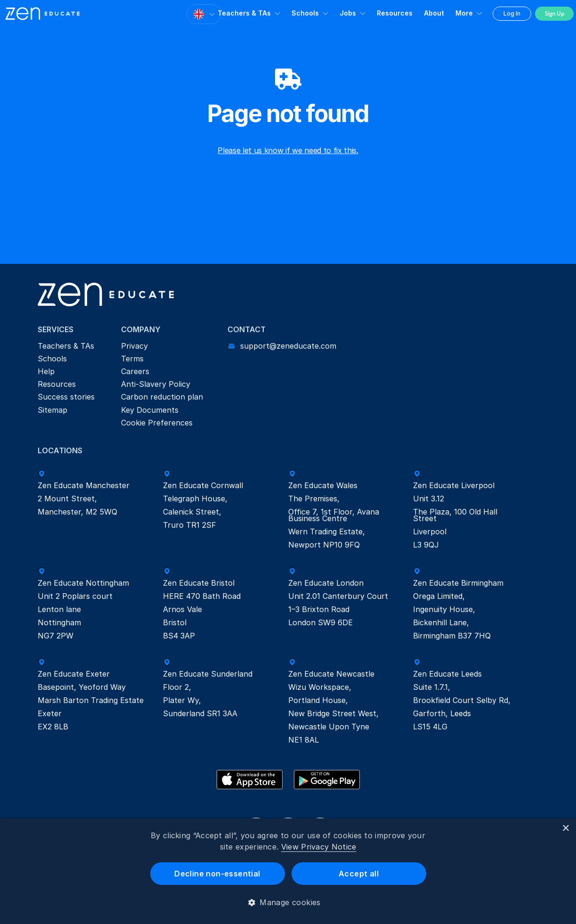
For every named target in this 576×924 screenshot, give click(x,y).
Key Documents (150, 410)
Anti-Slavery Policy (156, 384)
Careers (135, 371)
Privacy (134, 346)
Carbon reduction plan (162, 397)
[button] (288, 902)
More (464, 13)
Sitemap (53, 410)
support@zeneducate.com (288, 346)
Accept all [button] (359, 874)
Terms (132, 359)
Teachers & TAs (244, 13)
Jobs (348, 13)
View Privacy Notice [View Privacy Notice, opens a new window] (319, 847)
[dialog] (288, 871)
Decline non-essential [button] (217, 874)
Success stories (66, 397)
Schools (305, 13)
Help (46, 371)
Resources (395, 13)
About (434, 13)
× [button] (565, 829)
